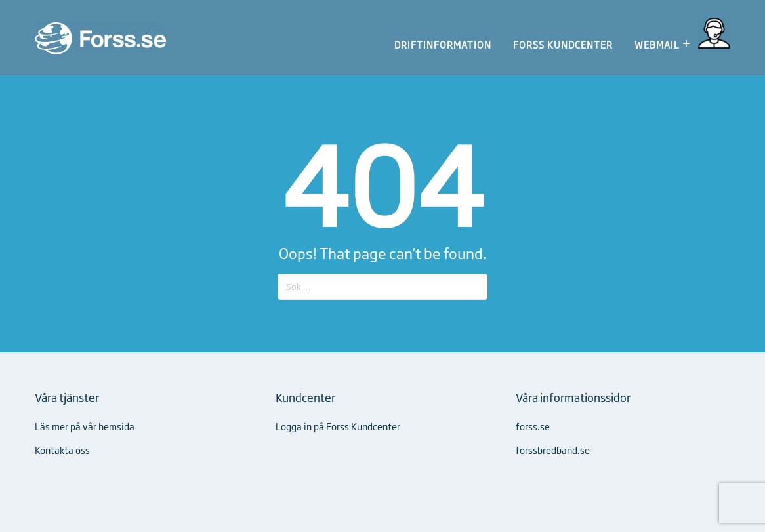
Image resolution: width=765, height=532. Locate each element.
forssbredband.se (553, 450)
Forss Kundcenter (563, 45)
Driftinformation (443, 45)
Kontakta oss (62, 450)
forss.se (533, 426)
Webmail (657, 44)
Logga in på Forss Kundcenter (338, 426)
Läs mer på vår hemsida (85, 426)
